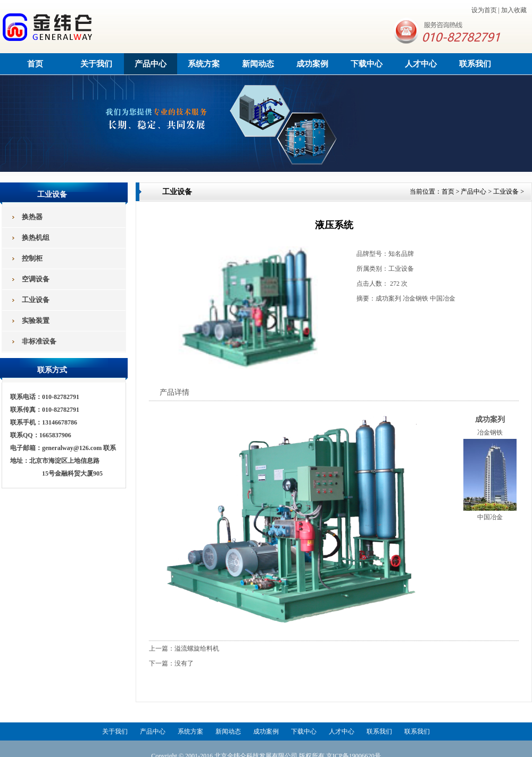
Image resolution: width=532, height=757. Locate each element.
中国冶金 (490, 517)
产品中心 (151, 64)
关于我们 (96, 64)
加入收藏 (514, 10)
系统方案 (204, 64)
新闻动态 (258, 64)
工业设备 (506, 192)
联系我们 (475, 64)
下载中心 (367, 64)
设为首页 (484, 10)
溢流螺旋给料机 (197, 648)
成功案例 (312, 64)
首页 (35, 64)
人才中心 (421, 64)
